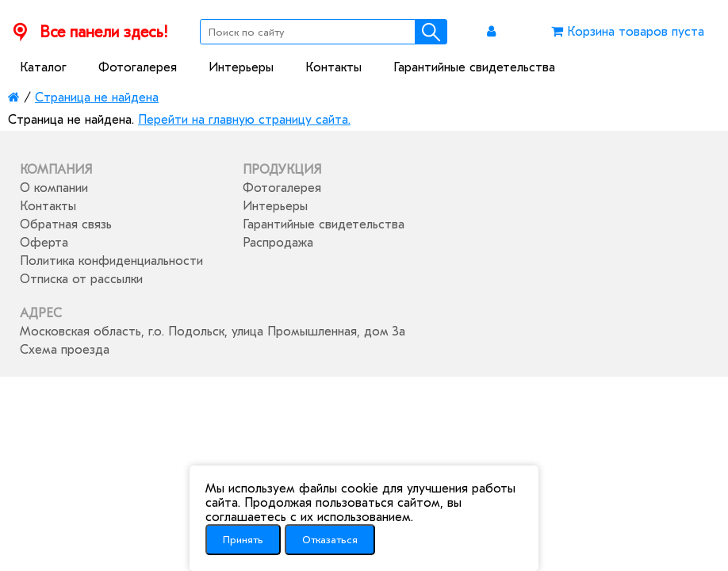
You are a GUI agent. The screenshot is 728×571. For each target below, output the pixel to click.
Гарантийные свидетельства (474, 67)
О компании (54, 188)
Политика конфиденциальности (111, 261)
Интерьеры (241, 67)
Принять (243, 540)
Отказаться (330, 540)
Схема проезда (65, 350)
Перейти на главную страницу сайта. (244, 120)
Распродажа (278, 243)
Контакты (333, 67)
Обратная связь (66, 224)
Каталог (43, 67)
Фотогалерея (138, 67)
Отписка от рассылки (81, 279)
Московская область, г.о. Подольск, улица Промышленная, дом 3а (213, 331)
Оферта (44, 243)
